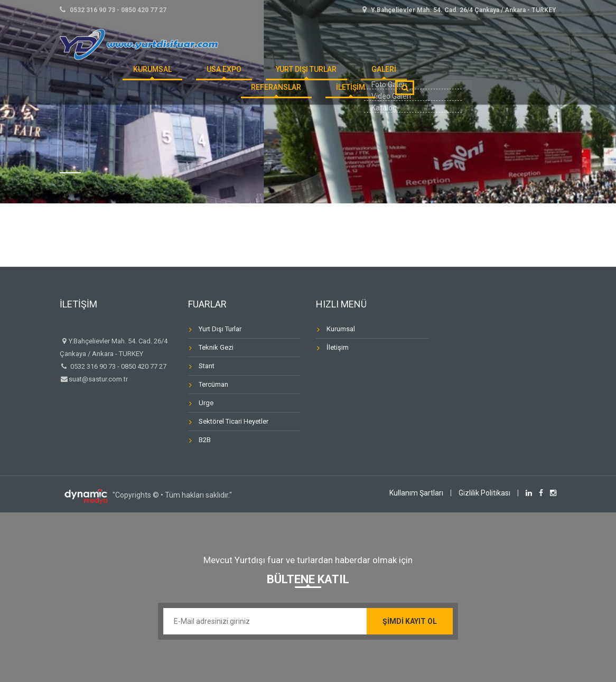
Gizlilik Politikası (484, 493)
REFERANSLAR (378, 76)
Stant (207, 366)
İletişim (338, 347)
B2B (205, 440)
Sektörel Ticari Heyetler (234, 421)
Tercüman (213, 384)
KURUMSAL (125, 76)
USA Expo (184, 76)
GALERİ (320, 76)
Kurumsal (341, 329)
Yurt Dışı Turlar (255, 76)
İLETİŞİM (357, 107)
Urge (206, 403)
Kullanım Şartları (416, 493)
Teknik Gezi (216, 347)
